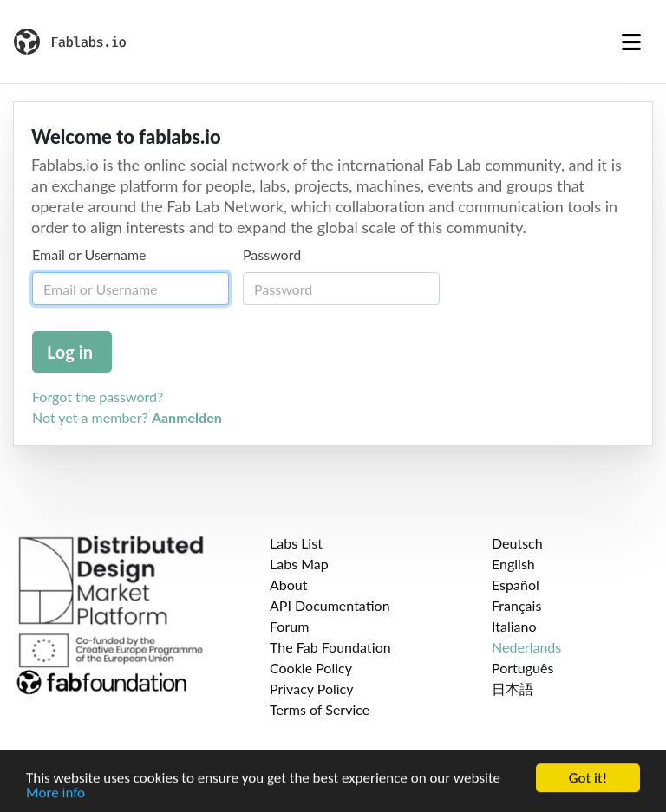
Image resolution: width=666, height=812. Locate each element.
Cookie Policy (311, 668)
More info (55, 797)
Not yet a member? (127, 417)
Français (516, 605)
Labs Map (299, 564)
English (513, 564)
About (289, 585)
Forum (289, 626)
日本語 (513, 689)
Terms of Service (320, 709)
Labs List (296, 543)
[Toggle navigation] (631, 42)
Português (522, 668)
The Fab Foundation (330, 647)
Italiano (514, 626)
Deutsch (517, 543)
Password (272, 254)
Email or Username (89, 254)
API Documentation (330, 605)
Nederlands (526, 647)
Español (516, 585)
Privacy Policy (312, 689)
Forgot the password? (98, 396)
